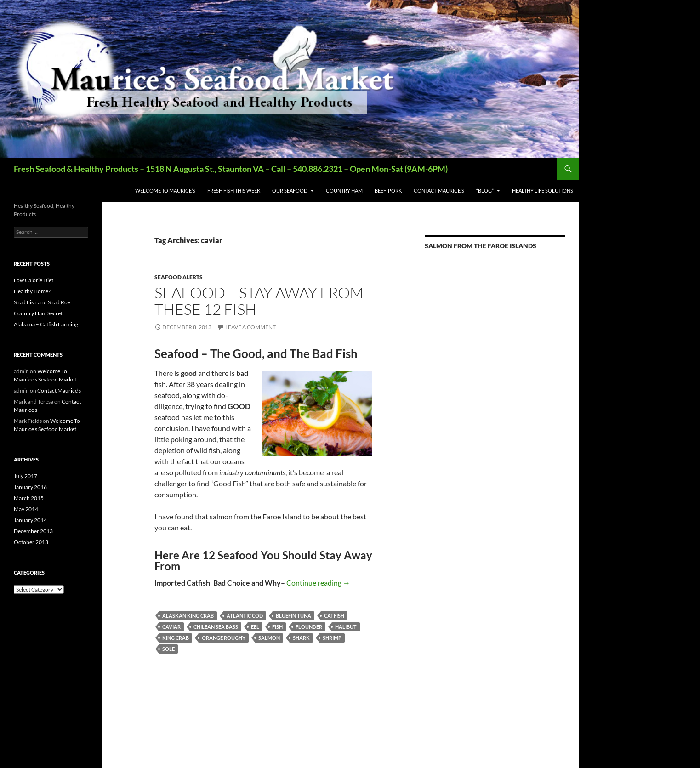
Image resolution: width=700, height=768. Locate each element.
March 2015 (29, 498)
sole (168, 649)
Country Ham (344, 191)
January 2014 (30, 520)
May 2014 (26, 509)
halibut (346, 627)
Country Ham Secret (38, 313)
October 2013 (31, 542)
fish (277, 627)
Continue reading (318, 583)
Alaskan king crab (188, 616)
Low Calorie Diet (34, 280)
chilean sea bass (216, 627)
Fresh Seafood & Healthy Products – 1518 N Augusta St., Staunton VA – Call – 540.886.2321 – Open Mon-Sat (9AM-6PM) (231, 169)
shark (301, 638)
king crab (176, 638)
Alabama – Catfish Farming (46, 324)
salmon (269, 638)
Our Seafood (290, 191)
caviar (171, 627)
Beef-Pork (388, 191)
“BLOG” (485, 191)
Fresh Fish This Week (234, 191)
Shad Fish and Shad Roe (42, 302)
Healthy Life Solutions (543, 191)
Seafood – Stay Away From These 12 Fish (259, 301)
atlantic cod (245, 616)
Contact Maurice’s (439, 191)
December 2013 (33, 531)
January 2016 (30, 487)
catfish (334, 616)
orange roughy (224, 638)
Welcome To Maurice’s (165, 191)
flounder (309, 627)
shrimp (332, 638)
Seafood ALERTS (179, 277)
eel (255, 627)
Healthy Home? (32, 291)
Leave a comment (250, 327)
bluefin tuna (293, 616)
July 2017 (26, 476)
